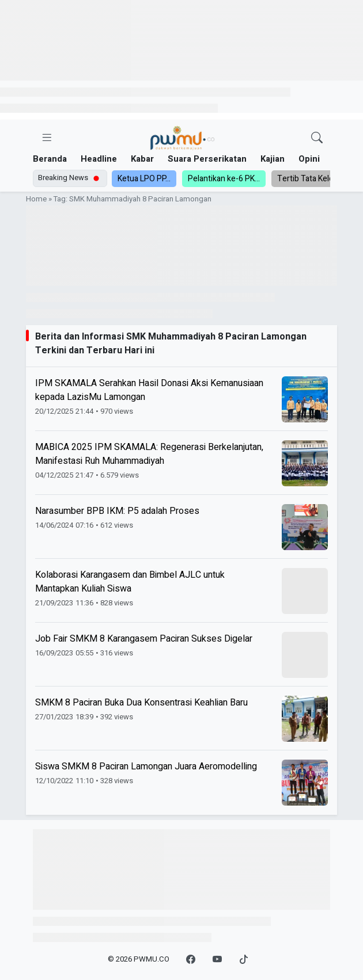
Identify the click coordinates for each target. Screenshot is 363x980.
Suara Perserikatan (207, 159)
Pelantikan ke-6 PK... (224, 179)
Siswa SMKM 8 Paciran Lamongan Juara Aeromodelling (146, 767)
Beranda (50, 159)
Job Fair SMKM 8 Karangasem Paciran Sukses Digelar (144, 639)
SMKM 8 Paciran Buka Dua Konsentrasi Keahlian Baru (141, 703)
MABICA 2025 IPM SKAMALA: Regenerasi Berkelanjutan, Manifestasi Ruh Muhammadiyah (149, 454)
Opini (309, 159)
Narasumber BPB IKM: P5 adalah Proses (117, 511)
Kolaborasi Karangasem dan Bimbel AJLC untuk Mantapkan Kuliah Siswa (130, 582)
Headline (99, 159)
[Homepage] (182, 138)
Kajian (273, 159)
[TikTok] (244, 960)
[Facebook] (191, 960)
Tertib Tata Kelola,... (312, 179)
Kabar (142, 159)
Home (36, 199)
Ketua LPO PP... (144, 179)
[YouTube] (217, 960)
